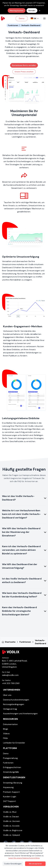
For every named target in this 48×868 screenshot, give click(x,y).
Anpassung (8, 787)
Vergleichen (11, 807)
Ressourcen (10, 719)
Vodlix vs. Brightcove (13, 830)
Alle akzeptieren (35, 864)
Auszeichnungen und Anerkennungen (20, 714)
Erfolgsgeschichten (12, 767)
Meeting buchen (17, 11)
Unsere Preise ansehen (24, 72)
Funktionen (8, 763)
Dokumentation (10, 724)
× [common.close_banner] (40, 11)
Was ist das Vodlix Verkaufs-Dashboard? (18, 498)
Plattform (10, 748)
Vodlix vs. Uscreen (11, 821)
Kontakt (32, 11)
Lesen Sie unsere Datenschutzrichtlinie (24, 858)
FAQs (5, 738)
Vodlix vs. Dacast (11, 817)
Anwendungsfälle (11, 772)
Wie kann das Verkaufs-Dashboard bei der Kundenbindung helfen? (22, 595)
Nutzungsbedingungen (14, 704)
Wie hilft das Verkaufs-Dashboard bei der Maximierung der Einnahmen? (21, 532)
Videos (6, 734)
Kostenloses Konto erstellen (24, 65)
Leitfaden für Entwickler (14, 743)
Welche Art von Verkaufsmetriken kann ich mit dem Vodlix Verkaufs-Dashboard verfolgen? (21, 514)
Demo (22, 18)
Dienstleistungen (14, 777)
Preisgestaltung (10, 758)
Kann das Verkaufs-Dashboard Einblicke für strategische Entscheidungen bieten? (19, 611)
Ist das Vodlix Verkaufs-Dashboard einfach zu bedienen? (22, 580)
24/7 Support (10, 801)
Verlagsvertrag (10, 709)
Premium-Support (11, 792)
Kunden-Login (10, 797)
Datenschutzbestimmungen (16, 700)
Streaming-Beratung (13, 783)
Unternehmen (12, 690)
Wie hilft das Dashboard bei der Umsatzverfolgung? (20, 566)
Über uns (7, 695)
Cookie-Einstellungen (13, 864)
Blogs (6, 729)
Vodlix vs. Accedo (11, 826)
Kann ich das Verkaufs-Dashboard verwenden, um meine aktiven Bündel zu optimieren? (21, 550)
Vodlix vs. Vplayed (11, 835)
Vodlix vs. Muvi (10, 812)
